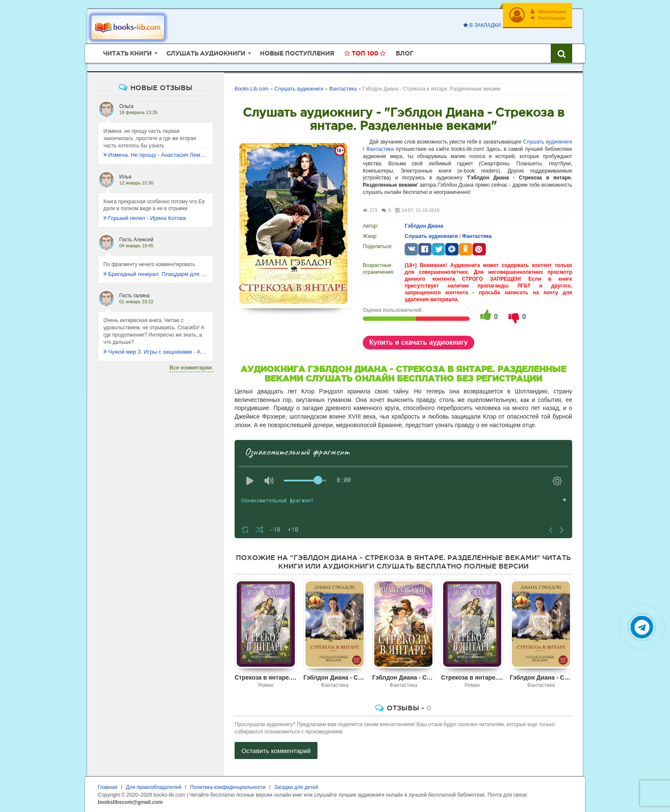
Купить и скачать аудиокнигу (419, 342)
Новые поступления (297, 53)
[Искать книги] (561, 53)
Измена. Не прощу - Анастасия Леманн (156, 155)
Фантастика (380, 149)
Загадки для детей (296, 787)
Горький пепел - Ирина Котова (145, 218)
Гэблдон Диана (424, 226)
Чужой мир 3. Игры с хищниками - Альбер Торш (156, 352)
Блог (404, 53)
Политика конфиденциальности (228, 787)
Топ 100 (365, 53)
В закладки (482, 25)
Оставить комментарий (276, 751)
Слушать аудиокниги (548, 142)
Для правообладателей (154, 787)
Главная (108, 787)
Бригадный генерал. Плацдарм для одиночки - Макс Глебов (156, 274)
